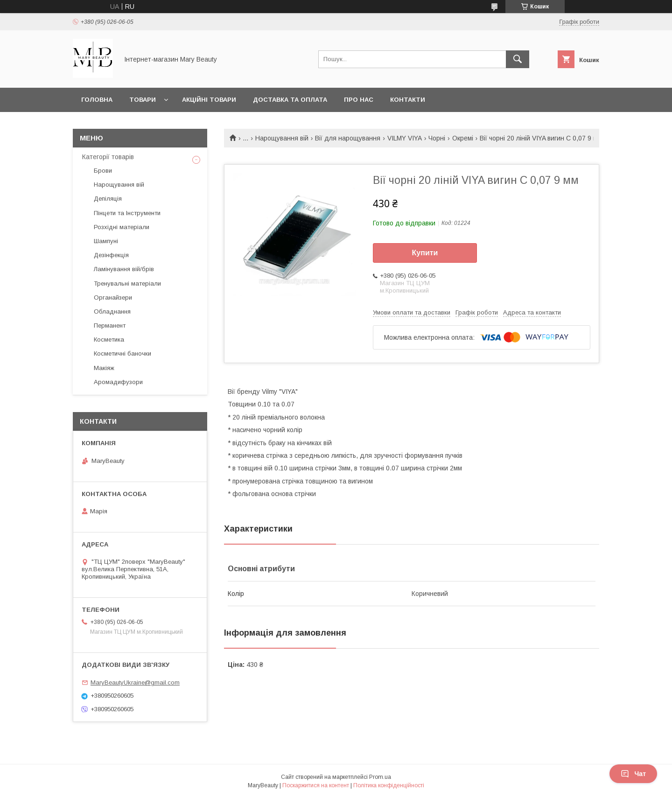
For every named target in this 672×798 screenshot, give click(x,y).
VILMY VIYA (405, 138)
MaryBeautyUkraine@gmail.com (135, 682)
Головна (97, 100)
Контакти (408, 100)
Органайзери (113, 297)
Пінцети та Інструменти (127, 213)
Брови (103, 171)
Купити (425, 253)
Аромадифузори (118, 382)
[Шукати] (518, 59)
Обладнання (112, 311)
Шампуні (106, 241)
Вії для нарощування (348, 138)
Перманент (110, 325)
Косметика (109, 339)
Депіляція (108, 199)
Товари (143, 100)
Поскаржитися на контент (316, 785)
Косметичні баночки (122, 353)
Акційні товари (209, 100)
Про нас (359, 100)
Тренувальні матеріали (127, 283)
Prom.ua (380, 777)
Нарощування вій (282, 138)
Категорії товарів (108, 157)
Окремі (463, 138)
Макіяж (104, 368)
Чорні (437, 138)
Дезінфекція (111, 255)
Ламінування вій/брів (124, 269)
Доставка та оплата (290, 100)
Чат (633, 774)
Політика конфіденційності (389, 785)
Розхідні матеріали (122, 227)
